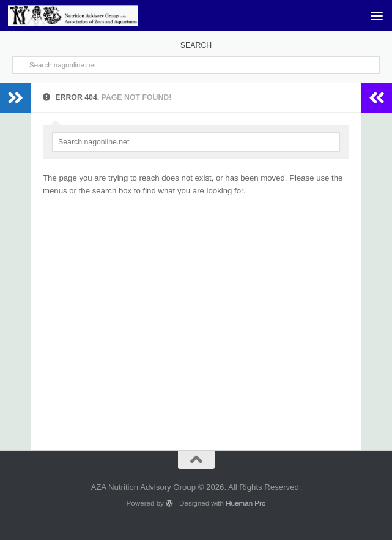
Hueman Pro (246, 503)
